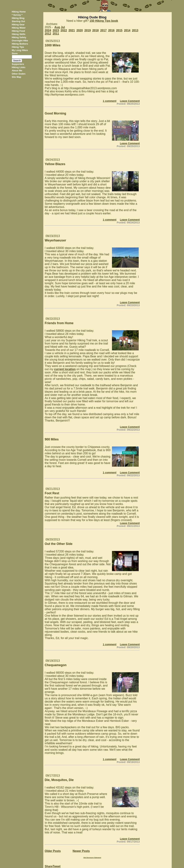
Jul (63, 27)
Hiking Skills (19, 34)
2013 (135, 30)
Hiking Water (19, 28)
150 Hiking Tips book (104, 21)
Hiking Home (19, 12)
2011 (56, 34)
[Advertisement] (157, 66)
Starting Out (18, 21)
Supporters (18, 64)
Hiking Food (18, 31)
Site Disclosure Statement (92, 858)
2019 (88, 30)
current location (65, 369)
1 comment (109, 101)
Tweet (57, 866)
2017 (103, 30)
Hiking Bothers (20, 44)
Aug (57, 27)
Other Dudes (19, 74)
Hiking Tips (18, 47)
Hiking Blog (18, 18)
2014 (127, 30)
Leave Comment (130, 101)
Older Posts (53, 851)
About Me (17, 71)
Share (49, 866)
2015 (119, 30)
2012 (48, 34)
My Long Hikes (20, 50)
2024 (48, 30)
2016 (111, 30)
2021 (72, 30)
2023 (56, 30)
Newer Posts (81, 851)
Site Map (16, 77)
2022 (64, 30)
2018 (96, 30)
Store (15, 53)
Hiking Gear (18, 25)
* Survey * (17, 15)
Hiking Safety (19, 37)
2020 (80, 30)
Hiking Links (19, 67)
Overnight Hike (20, 41)
